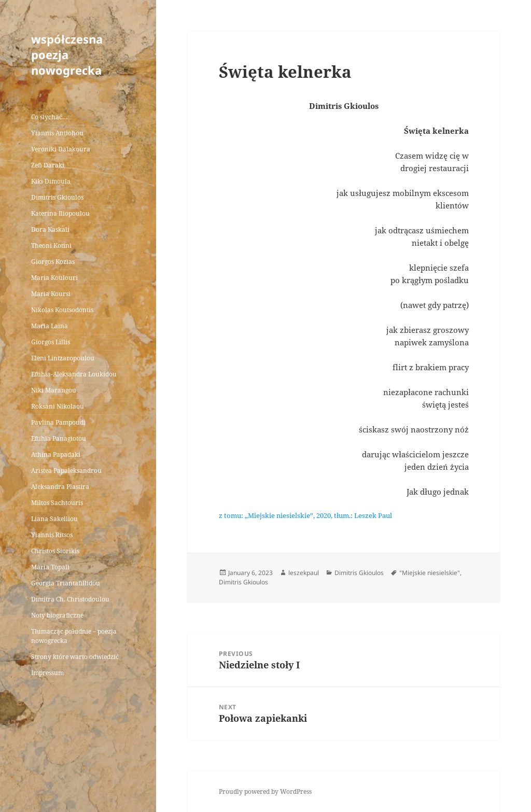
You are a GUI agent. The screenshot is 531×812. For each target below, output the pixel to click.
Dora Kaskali (50, 229)
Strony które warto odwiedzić (75, 657)
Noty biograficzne (57, 615)
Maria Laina (50, 326)
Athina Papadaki (56, 454)
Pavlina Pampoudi (58, 422)
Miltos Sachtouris (57, 503)
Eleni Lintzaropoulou (63, 358)
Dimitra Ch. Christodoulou (70, 599)
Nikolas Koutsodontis (62, 310)
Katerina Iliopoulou (60, 213)
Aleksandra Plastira (60, 487)
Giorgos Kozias (53, 262)
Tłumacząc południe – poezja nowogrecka (74, 636)
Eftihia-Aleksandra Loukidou (75, 374)
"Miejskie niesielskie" (430, 573)
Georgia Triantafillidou (66, 583)
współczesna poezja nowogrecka (67, 54)
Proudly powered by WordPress (265, 792)
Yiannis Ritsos (52, 535)
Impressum (47, 673)
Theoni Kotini (51, 246)
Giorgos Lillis (51, 342)
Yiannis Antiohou (57, 133)
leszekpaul (304, 573)
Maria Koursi (51, 294)
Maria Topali (50, 567)
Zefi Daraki (48, 165)
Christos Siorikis (55, 551)
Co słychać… (49, 117)
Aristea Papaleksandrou (66, 471)
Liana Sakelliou (54, 519)
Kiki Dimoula (51, 181)
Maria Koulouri (54, 278)
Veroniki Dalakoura (61, 149)
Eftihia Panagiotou (59, 438)
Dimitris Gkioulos (57, 197)
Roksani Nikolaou (58, 406)
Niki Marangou (54, 390)
